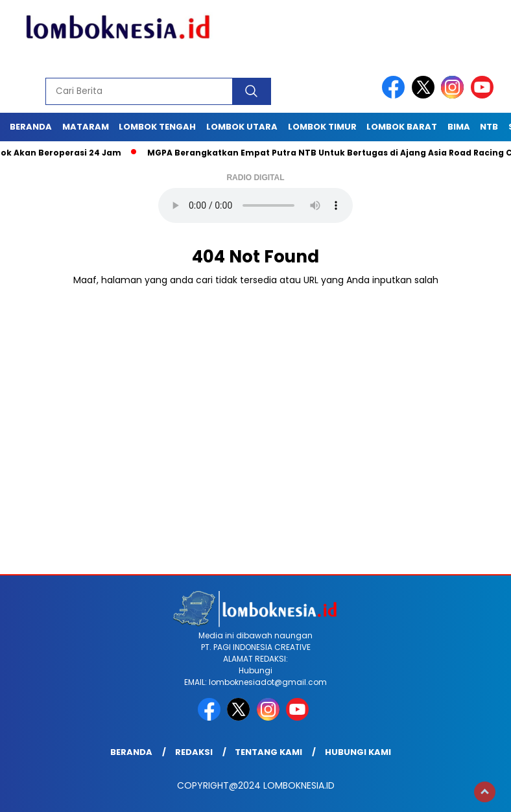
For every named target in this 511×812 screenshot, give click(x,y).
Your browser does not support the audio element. (255, 205)
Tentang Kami (268, 752)
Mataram (86, 127)
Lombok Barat (402, 127)
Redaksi (194, 752)
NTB (489, 127)
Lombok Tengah (157, 127)
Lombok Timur (322, 127)
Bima (459, 127)
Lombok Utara (242, 127)
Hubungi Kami (358, 752)
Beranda (31, 127)
